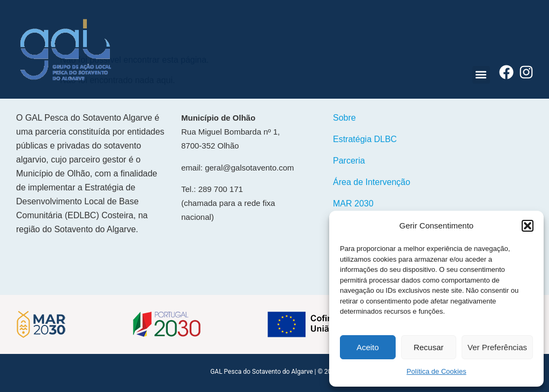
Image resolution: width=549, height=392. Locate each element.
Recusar (428, 347)
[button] (528, 226)
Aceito (368, 347)
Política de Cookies (436, 371)
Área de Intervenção (372, 182)
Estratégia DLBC (365, 139)
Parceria (349, 161)
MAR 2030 (353, 204)
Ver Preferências (497, 347)
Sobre (344, 118)
